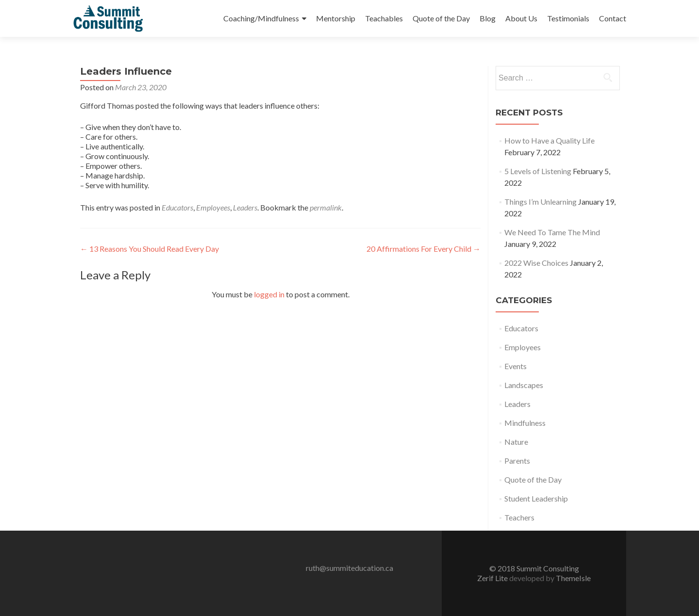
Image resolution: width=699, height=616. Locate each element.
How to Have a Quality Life (549, 140)
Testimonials (568, 18)
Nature (516, 442)
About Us (521, 18)
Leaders (245, 207)
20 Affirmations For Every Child (424, 249)
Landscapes (524, 385)
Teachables (384, 18)
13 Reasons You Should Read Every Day (150, 249)
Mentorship (336, 18)
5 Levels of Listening (538, 171)
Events (516, 366)
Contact (613, 18)
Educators (177, 207)
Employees (213, 207)
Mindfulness (525, 423)
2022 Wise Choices (536, 263)
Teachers (519, 517)
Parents (517, 461)
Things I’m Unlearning (541, 202)
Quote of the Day (441, 18)
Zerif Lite (493, 578)
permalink (326, 207)
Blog (488, 18)
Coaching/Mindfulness (261, 18)
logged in (269, 294)
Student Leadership (536, 498)
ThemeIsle (573, 578)
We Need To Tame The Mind (552, 232)
